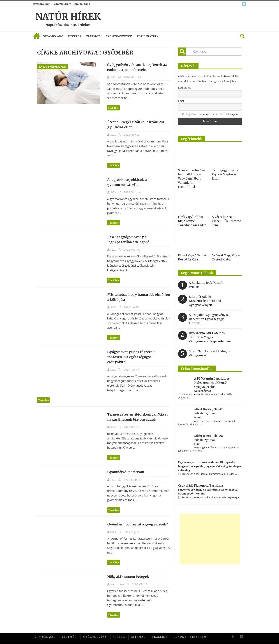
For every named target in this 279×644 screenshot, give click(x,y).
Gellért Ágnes (203, 391)
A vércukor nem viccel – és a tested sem (226, 221)
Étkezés (75, 36)
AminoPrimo (82, 4)
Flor (197, 444)
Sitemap (139, 630)
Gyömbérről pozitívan (124, 467)
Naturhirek (116, 578)
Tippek (119, 630)
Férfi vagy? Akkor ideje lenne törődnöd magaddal (193, 221)
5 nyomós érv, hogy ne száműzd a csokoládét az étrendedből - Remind (208, 492)
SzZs (112, 77)
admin (198, 417)
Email (181, 101)
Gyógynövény (95, 630)
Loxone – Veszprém (190, 630)
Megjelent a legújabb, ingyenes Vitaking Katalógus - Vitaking (209, 468)
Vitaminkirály (62, 4)
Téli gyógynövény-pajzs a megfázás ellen (226, 174)
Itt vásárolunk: (41, 4)
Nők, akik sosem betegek (126, 570)
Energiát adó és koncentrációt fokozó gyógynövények (205, 301)
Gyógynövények (119, 36)
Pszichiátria (148, 36)
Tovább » (112, 108)
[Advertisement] (210, 539)
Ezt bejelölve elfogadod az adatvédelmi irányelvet (211, 114)
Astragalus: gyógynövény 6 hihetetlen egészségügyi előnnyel (208, 319)
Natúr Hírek (68, 17)
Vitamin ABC (53, 36)
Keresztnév (185, 88)
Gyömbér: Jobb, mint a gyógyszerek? (136, 519)
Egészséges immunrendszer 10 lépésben (208, 462)
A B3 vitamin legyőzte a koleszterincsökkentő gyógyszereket (212, 383)
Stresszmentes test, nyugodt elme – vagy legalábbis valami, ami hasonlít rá (193, 178)
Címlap (36, 36)
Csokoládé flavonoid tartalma (200, 486)
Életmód (93, 36)
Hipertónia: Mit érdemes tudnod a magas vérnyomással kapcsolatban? (210, 337)
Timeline (160, 630)
